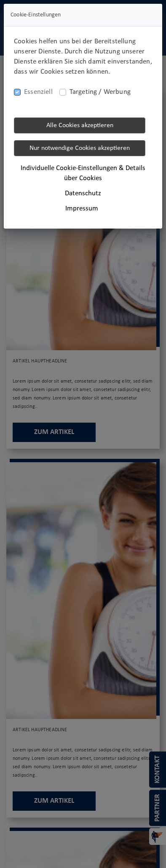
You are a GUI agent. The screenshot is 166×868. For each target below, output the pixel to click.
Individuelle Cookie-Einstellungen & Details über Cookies (83, 173)
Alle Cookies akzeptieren (80, 125)
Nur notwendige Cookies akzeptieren (80, 148)
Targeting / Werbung (100, 92)
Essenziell (38, 92)
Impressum (82, 209)
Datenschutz (83, 193)
